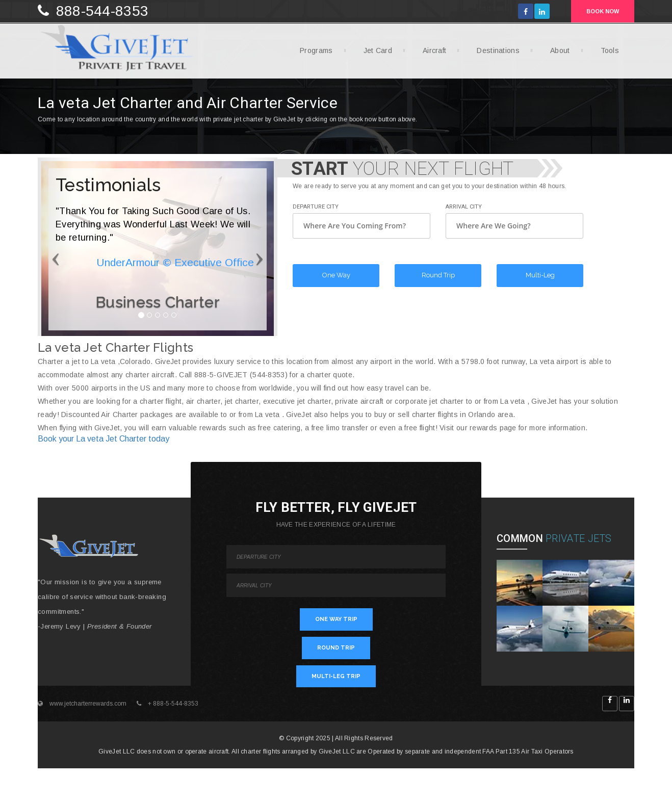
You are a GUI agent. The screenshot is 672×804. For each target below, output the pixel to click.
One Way (336, 275)
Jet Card (374, 54)
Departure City (316, 207)
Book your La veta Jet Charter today (104, 439)
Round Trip (438, 275)
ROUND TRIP (336, 648)
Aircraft (431, 54)
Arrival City (464, 207)
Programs (312, 54)
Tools (606, 54)
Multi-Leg (540, 275)
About (556, 54)
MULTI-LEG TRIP (336, 676)
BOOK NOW (603, 11)
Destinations (494, 54)
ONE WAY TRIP (336, 619)
